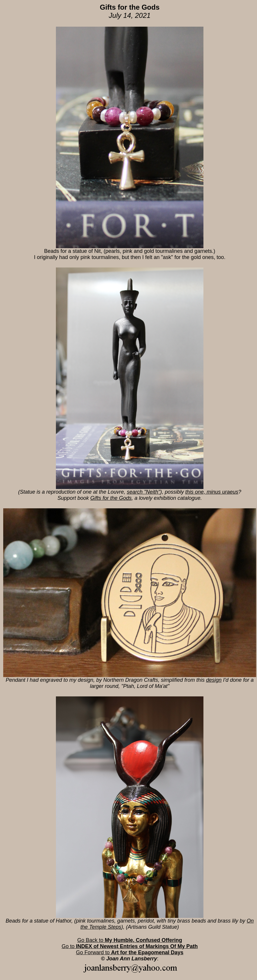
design (214, 680)
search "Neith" (143, 492)
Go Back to (130, 940)
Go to (130, 946)
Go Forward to (130, 952)
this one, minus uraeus (212, 492)
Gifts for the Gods (111, 498)
